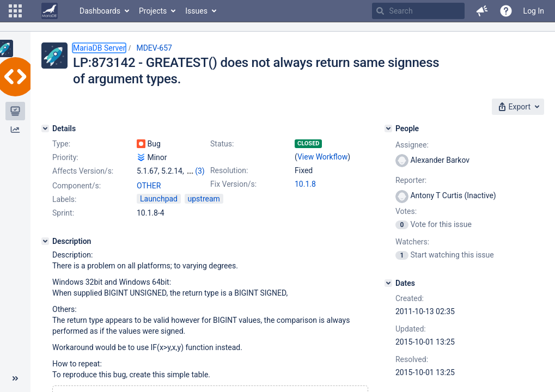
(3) (200, 171)
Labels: (64, 199)
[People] (388, 128)
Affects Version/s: (83, 171)
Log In (534, 11)
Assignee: (412, 145)
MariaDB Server (99, 48)
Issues (196, 11)
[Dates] (388, 283)
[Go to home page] (50, 11)
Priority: (65, 157)
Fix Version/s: (233, 184)
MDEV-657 (154, 48)
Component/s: (77, 186)
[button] (15, 11)
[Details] (45, 128)
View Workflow (322, 157)
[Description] (45, 241)
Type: (61, 144)
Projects (153, 11)
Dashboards (100, 11)
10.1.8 (305, 184)
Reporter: (411, 180)
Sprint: (63, 213)
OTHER (149, 186)
